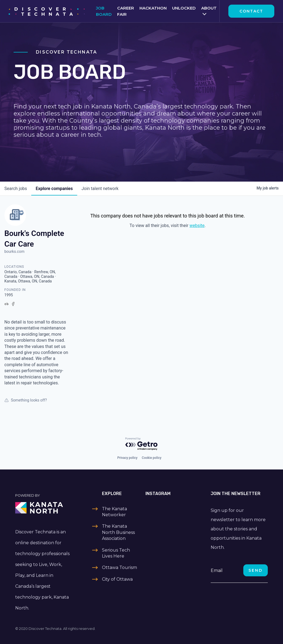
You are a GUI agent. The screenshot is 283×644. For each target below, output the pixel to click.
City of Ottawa (117, 579)
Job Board (104, 11)
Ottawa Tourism (119, 567)
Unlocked (184, 8)
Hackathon (153, 8)
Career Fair (126, 11)
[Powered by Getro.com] (142, 444)
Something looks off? (26, 400)
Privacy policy (127, 458)
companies (54, 189)
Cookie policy (152, 458)
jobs (16, 189)
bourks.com (14, 251)
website (197, 225)
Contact (251, 11)
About (209, 8)
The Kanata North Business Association (118, 532)
